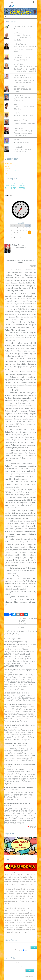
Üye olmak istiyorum (30, 976)
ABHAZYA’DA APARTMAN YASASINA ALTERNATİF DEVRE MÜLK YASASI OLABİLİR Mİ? (24, 80)
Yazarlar (22, 623)
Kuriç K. (16, 104)
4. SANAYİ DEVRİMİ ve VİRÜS (24, 116)
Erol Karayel (18, 33)
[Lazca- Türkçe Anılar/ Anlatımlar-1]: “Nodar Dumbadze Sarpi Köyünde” (25, 49)
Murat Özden (18, 55)
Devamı (32, 827)
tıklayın (18, 633)
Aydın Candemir (19, 147)
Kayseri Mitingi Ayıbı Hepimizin (24, 123)
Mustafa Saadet (19, 64)
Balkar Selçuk (18, 128)
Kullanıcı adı (20, 963)
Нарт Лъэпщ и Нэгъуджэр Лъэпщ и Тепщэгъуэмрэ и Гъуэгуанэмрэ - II (23, 133)
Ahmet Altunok (19, 87)
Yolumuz (17, 29)
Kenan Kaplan (19, 95)
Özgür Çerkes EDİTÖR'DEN (23, 26)
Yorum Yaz (32, 618)
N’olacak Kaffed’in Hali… (22, 142)
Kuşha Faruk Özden (21, 120)
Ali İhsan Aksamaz (20, 44)
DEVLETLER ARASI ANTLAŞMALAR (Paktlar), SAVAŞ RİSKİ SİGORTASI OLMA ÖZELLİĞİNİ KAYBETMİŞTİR (25, 69)
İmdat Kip (17, 139)
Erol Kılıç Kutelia (19, 75)
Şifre (22, 966)
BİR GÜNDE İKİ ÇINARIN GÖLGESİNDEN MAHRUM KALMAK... (23, 38)
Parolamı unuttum (30, 974)
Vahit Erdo (17, 113)
